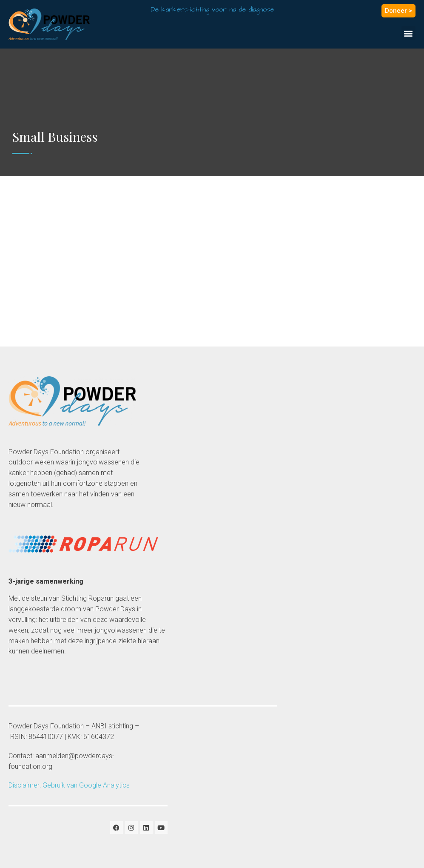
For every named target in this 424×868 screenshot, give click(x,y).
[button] (408, 33)
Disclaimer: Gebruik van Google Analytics (69, 785)
